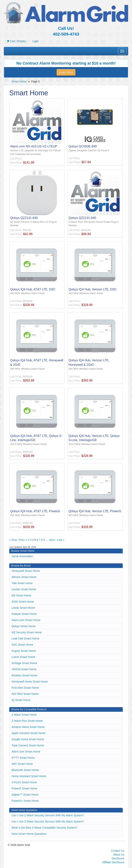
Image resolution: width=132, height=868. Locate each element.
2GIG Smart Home (23, 602)
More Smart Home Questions (29, 834)
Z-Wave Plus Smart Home (27, 721)
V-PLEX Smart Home (24, 782)
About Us (119, 855)
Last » (61, 540)
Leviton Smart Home (24, 589)
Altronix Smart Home (24, 577)
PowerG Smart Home (24, 788)
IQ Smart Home (21, 700)
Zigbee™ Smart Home (25, 795)
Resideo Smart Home (24, 675)
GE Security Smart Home (27, 632)
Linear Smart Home (23, 608)
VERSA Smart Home (24, 669)
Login (35, 41)
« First (13, 540)
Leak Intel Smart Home (25, 639)
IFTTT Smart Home (23, 758)
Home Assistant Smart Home (29, 776)
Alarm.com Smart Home (26, 620)
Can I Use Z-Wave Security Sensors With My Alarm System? (48, 815)
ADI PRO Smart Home (25, 694)
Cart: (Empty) (16, 41)
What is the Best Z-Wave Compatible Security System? (44, 828)
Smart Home (19, 81)
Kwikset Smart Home (24, 614)
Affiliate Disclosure (113, 862)
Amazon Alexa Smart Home (28, 727)
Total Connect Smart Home (28, 745)
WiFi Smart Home (22, 764)
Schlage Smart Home (24, 663)
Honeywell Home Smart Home (30, 682)
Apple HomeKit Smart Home (28, 733)
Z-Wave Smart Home (24, 715)
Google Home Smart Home (28, 739)
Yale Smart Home (22, 583)
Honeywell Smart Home (26, 571)
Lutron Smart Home (23, 657)
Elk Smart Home (21, 595)
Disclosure (118, 858)
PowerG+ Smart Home (25, 801)
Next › (53, 540)
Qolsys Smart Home (24, 626)
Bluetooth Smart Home (25, 770)
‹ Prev (21, 540)
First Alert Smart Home (25, 688)
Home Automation (22, 556)
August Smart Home (24, 651)
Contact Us (118, 851)
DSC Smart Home (22, 645)
